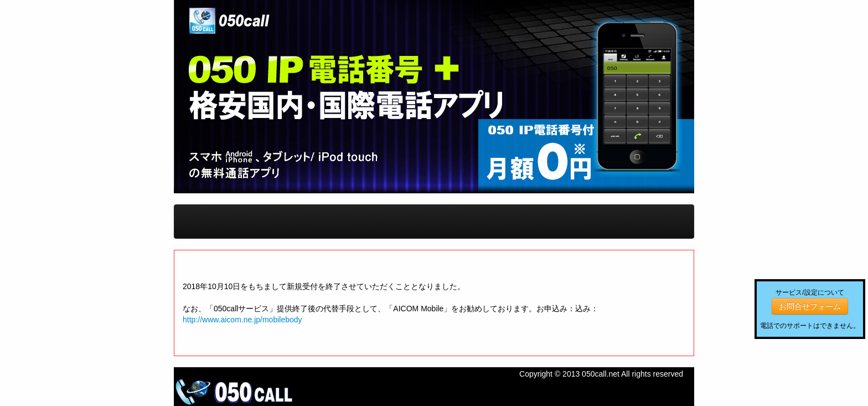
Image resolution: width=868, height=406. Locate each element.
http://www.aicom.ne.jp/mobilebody (242, 320)
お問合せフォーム (810, 306)
